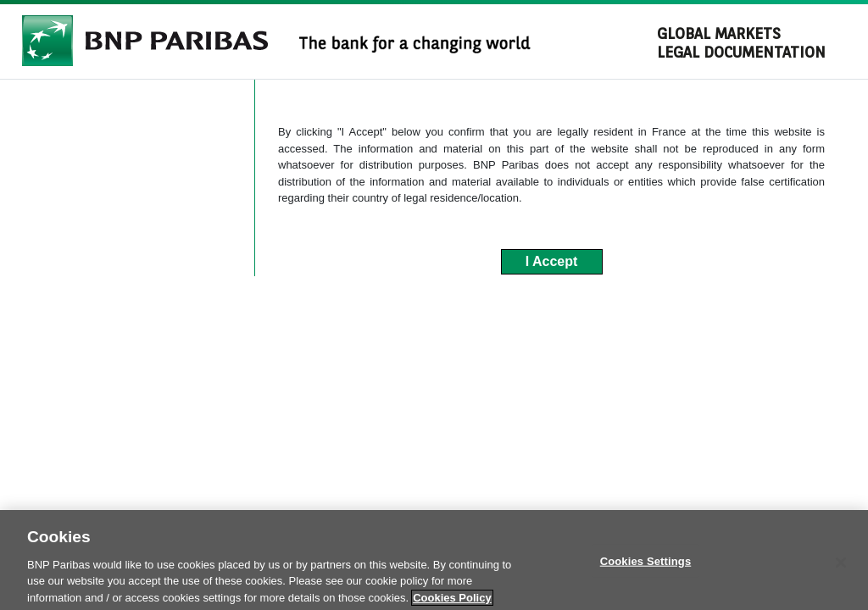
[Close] (841, 568)
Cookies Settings (646, 567)
